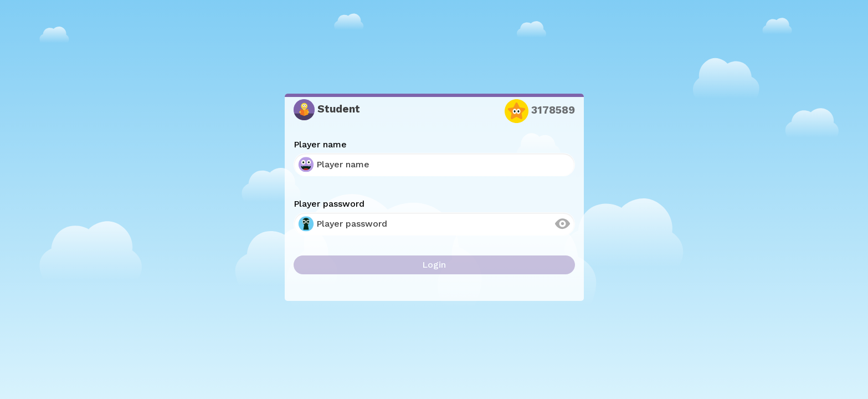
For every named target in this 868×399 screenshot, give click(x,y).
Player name (320, 144)
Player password (329, 204)
